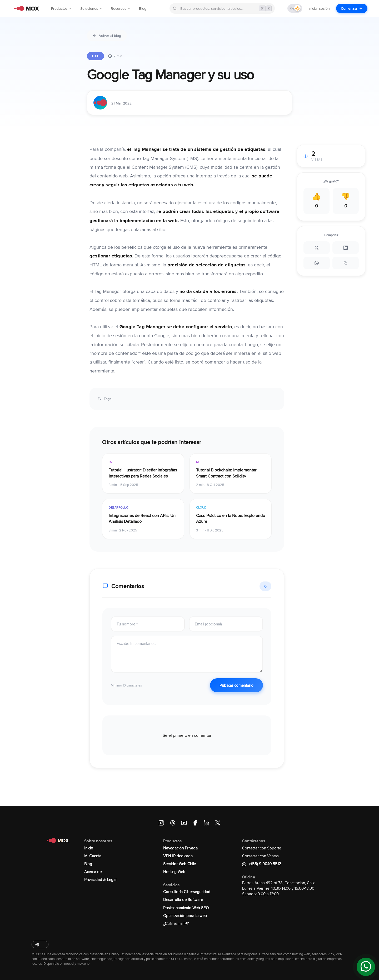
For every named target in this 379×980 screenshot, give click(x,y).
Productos (61, 8)
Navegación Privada (180, 848)
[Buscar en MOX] (222, 8)
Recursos (121, 8)
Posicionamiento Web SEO (186, 908)
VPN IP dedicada (178, 856)
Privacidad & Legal (100, 880)
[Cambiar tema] (295, 8)
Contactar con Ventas (260, 856)
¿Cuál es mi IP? (176, 924)
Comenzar (352, 8)
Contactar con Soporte (262, 848)
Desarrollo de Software (183, 900)
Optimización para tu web (185, 916)
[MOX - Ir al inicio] (25, 9)
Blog (143, 8)
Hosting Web (174, 872)
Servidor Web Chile (179, 864)
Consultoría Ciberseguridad (187, 892)
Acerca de (93, 872)
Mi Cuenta (93, 856)
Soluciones (91, 8)
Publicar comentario (236, 685)
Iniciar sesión (319, 8)
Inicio (89, 848)
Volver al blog (107, 36)
